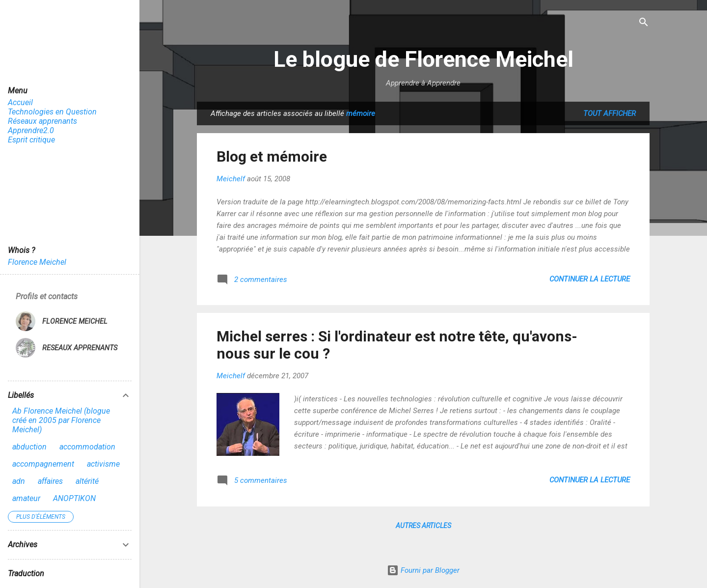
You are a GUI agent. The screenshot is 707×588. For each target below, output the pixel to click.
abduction (29, 447)
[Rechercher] (644, 23)
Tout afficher (610, 113)
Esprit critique (31, 140)
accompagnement (43, 464)
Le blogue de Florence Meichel (423, 59)
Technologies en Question (52, 112)
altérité (87, 481)
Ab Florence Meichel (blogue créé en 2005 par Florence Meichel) (61, 420)
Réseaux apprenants (42, 121)
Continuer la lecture (590, 279)
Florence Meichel (37, 262)
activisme (103, 464)
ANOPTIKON (74, 498)
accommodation (87, 447)
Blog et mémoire (272, 156)
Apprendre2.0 (31, 130)
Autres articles (423, 526)
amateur (26, 498)
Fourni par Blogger (423, 570)
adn (19, 481)
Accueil (20, 102)
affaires (50, 481)
